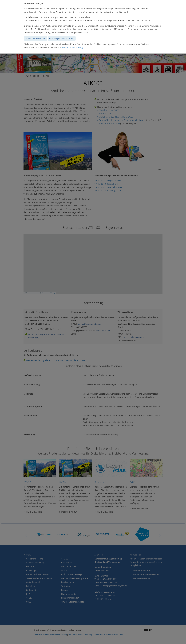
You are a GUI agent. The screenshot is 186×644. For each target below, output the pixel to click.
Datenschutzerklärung (72, 48)
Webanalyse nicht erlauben (62, 38)
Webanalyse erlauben (36, 38)
